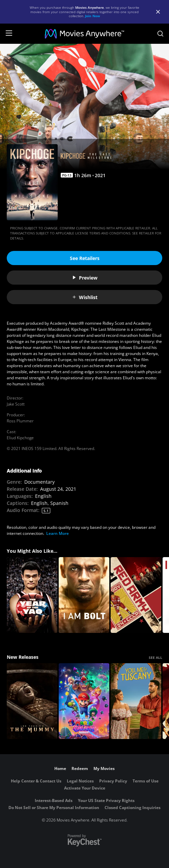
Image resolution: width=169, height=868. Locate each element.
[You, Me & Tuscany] (136, 701)
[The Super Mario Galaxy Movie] (84, 701)
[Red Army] (136, 595)
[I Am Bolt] (84, 595)
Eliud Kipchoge (20, 438)
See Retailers (85, 258)
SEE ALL (156, 657)
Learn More (58, 533)
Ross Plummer (20, 421)
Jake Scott (16, 404)
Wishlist (85, 297)
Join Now (93, 16)
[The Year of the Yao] (32, 595)
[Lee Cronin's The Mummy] (32, 701)
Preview (85, 278)
